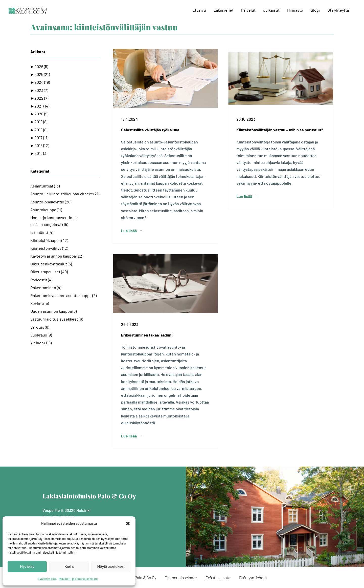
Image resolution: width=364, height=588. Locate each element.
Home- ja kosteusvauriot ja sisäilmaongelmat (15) (54, 221)
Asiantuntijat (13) (45, 186)
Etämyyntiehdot (253, 577)
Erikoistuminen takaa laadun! (147, 335)
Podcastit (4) (41, 280)
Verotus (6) (40, 327)
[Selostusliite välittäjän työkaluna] (165, 78)
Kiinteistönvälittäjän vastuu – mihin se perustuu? (280, 130)
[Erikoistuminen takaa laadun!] (165, 283)
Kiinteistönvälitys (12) (49, 248)
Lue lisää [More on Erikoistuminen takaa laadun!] (129, 436)
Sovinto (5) (40, 303)
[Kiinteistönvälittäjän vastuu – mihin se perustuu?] (281, 78)
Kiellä (69, 566)
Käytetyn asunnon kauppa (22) (57, 256)
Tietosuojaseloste (181, 577)
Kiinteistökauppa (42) (49, 240)
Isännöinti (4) (42, 232)
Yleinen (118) (41, 343)
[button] (128, 523)
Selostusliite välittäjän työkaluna (150, 130)
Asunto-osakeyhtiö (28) (51, 202)
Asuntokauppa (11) (46, 210)
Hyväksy (27, 566)
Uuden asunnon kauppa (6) (53, 311)
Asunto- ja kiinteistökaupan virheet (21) (65, 194)
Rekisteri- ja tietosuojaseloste (78, 579)
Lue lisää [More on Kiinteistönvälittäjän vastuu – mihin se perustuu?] (244, 231)
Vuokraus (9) (41, 335)
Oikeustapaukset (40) (49, 272)
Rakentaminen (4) (46, 288)
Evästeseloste (47, 579)
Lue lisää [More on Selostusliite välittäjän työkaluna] (129, 231)
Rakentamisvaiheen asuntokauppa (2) (63, 295)
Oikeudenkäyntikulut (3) (51, 264)
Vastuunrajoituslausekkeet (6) (57, 319)
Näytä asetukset (111, 566)
